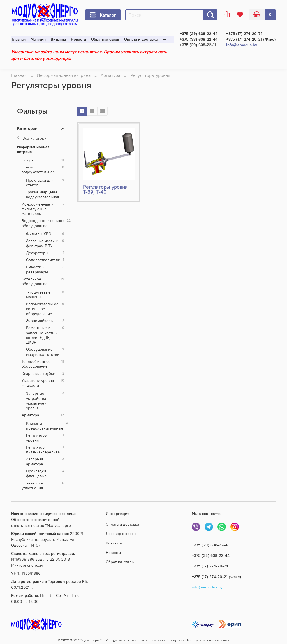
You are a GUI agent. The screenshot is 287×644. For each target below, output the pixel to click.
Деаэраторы (37, 253)
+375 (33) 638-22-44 (199, 39)
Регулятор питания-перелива (43, 450)
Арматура (110, 75)
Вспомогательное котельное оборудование (42, 309)
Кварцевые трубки (38, 374)
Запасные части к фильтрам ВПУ (42, 243)
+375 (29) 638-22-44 (199, 34)
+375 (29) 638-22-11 (198, 45)
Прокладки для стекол (40, 183)
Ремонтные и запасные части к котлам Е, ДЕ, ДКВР (42, 335)
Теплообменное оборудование (36, 364)
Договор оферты (121, 534)
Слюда (27, 160)
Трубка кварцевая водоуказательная (42, 195)
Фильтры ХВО (39, 234)
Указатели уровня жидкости (38, 383)
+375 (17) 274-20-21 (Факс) (251, 39)
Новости (78, 39)
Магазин (38, 39)
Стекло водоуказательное (38, 170)
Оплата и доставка (141, 39)
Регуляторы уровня (37, 438)
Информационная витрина (64, 75)
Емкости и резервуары (37, 269)
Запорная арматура (35, 461)
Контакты (114, 543)
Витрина (58, 39)
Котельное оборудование (35, 281)
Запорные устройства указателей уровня (36, 401)
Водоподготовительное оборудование (43, 223)
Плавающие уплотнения (32, 486)
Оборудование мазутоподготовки (43, 352)
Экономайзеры (40, 321)
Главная (19, 39)
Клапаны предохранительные (45, 426)
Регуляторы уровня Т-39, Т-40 (105, 189)
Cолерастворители (43, 260)
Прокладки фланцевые (36, 474)
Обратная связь (105, 39)
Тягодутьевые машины (38, 295)
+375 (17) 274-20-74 (244, 34)
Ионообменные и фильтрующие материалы (38, 209)
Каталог (103, 15)
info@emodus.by (242, 45)
